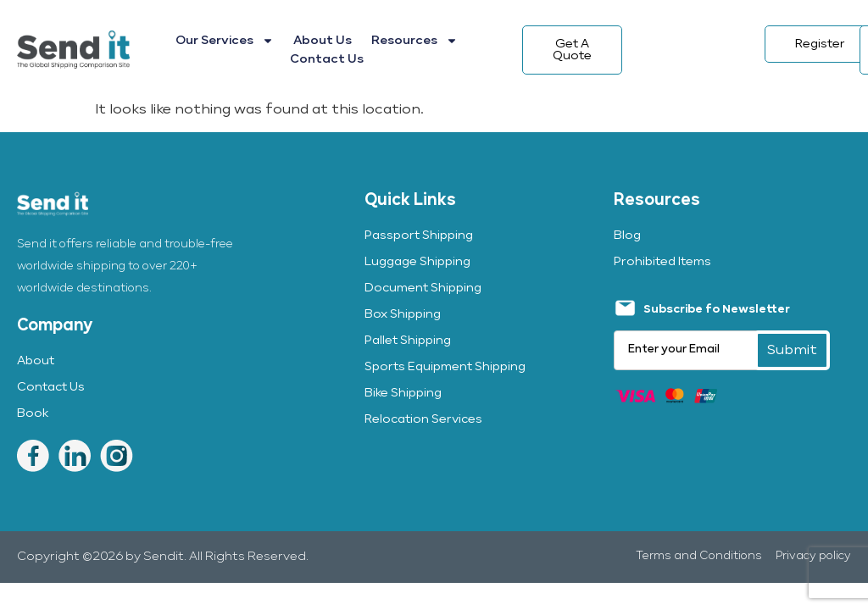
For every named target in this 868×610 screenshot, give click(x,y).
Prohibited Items (662, 262)
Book (33, 413)
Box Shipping (403, 314)
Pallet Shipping (408, 341)
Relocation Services (423, 419)
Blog (627, 236)
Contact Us (327, 59)
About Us (323, 41)
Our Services (225, 41)
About (36, 361)
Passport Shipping (419, 236)
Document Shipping (423, 288)
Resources (415, 41)
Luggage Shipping (417, 262)
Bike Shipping (403, 393)
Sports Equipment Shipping (445, 367)
